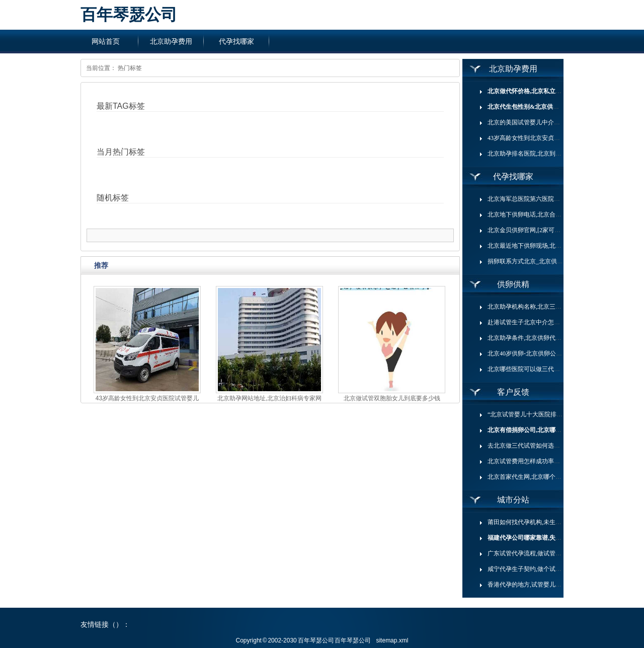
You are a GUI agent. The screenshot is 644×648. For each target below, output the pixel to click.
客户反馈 (513, 392)
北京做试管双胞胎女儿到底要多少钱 (392, 398)
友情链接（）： (105, 625)
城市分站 (513, 500)
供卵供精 (513, 284)
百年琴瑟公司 (129, 15)
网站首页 (106, 42)
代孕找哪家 (236, 42)
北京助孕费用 (171, 42)
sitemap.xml (392, 640)
